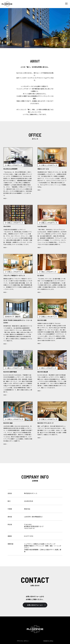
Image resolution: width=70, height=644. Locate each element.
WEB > (5, 198)
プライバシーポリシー (23, 641)
